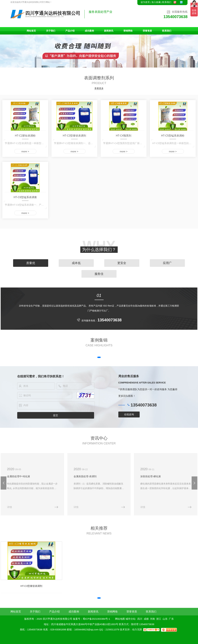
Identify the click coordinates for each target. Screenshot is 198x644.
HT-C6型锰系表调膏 (25, 197)
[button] (99, 357)
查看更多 (99, 88)
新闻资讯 (109, 31)
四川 (140, 619)
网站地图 (120, 619)
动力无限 (137, 629)
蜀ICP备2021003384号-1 (96, 619)
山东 (165, 619)
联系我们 (167, 2)
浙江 (159, 619)
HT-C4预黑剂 (124, 136)
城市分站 (130, 619)
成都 (146, 619)
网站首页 (31, 31)
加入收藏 (156, 2)
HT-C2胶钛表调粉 (25, 136)
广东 (171, 619)
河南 (152, 619)
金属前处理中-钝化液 (19, 476)
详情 (10, 507)
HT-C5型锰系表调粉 (173, 136)
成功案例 (89, 31)
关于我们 (51, 31)
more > (25, 151)
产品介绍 (70, 31)
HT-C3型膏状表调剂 (74, 136)
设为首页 (145, 2)
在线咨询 (129, 414)
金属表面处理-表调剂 (85, 476)
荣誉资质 (147, 31)
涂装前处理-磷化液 (151, 476)
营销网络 (128, 31)
